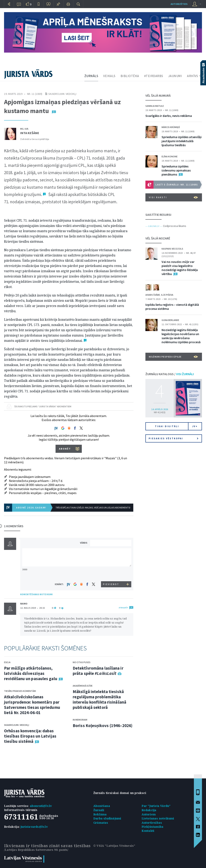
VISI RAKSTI (173, 197)
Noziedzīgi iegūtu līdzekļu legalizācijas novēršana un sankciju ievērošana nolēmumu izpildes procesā (181, 336)
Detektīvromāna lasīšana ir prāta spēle (98, 671)
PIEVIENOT (111, 584)
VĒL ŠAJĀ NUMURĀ (158, 95)
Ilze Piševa (167, 295)
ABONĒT (65, 449)
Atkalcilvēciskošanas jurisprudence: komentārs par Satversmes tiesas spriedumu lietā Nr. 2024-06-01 (32, 705)
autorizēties (179, 4)
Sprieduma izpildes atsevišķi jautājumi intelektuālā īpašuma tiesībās (182, 141)
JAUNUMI (175, 76)
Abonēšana (102, 806)
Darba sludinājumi (107, 818)
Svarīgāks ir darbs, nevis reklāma (169, 116)
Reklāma (100, 814)
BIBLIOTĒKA (130, 76)
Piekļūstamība (153, 827)
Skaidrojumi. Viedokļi (62, 94)
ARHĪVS (192, 76)
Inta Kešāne (30, 133)
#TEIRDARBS (154, 76)
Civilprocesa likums (175, 226)
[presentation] (111, 574)
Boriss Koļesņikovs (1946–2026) (103, 726)
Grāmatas (101, 823)
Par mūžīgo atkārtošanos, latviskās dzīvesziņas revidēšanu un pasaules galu (31, 673)
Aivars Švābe (153, 295)
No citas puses (82, 662)
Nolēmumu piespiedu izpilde (173, 357)
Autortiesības (152, 823)
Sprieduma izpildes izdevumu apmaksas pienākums (176, 170)
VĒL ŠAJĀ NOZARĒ (158, 238)
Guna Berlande (170, 320)
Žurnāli (99, 810)
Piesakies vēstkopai (173, 438)
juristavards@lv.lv (34, 827)
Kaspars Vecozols (172, 249)
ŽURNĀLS (91, 76)
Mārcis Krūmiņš (171, 127)
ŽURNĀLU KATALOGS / (170, 374)
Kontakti (148, 831)
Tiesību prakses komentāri (20, 691)
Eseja (7, 662)
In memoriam (80, 720)
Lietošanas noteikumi (158, 818)
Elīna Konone (170, 156)
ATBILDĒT (123, 608)
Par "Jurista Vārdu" (156, 806)
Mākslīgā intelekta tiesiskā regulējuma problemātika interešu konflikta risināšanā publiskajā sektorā (99, 699)
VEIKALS (109, 76)
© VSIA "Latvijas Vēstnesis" (114, 846)
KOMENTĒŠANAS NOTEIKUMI (36, 594)
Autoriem (149, 814)
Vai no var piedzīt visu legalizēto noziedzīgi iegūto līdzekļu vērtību (180, 268)
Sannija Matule (155, 106)
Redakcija (149, 810)
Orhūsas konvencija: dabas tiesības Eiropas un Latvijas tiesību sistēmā (30, 736)
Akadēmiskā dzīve (83, 686)
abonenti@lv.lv (41, 806)
